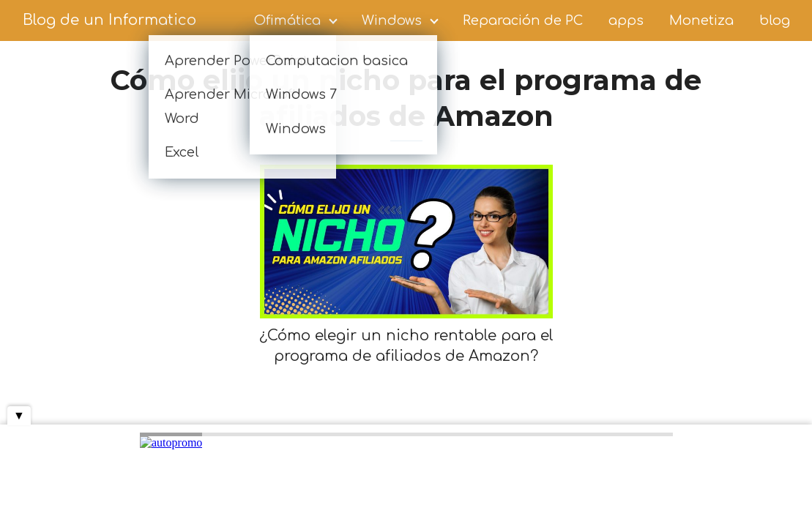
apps (626, 20)
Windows (392, 20)
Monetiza (701, 20)
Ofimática (287, 20)
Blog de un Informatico (109, 20)
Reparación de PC (523, 20)
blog (775, 20)
